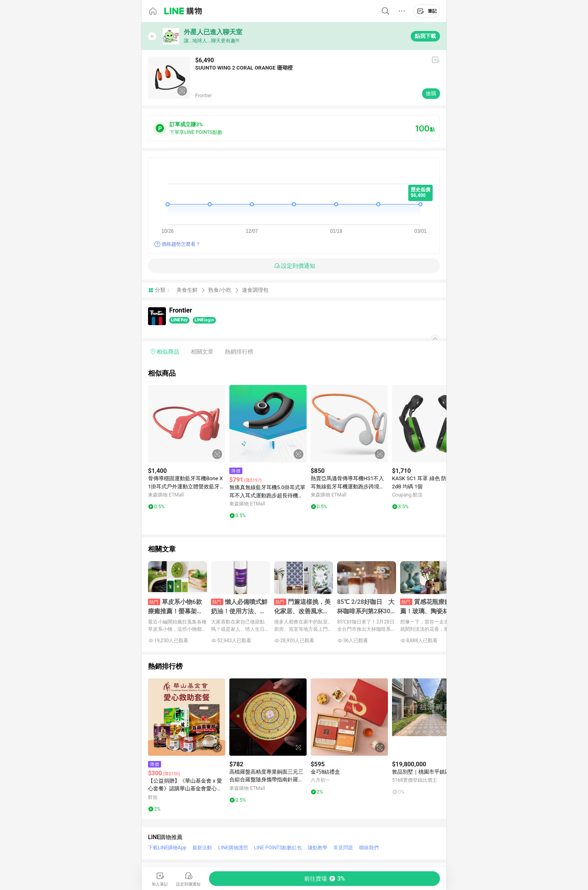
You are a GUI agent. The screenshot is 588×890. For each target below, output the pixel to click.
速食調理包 (255, 290)
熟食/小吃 (220, 290)
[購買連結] (324, 879)
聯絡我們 (369, 848)
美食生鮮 (187, 290)
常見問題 (343, 848)
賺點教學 (318, 848)
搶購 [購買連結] (431, 93)
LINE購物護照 (233, 848)
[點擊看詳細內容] (187, 424)
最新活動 (202, 848)
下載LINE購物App (167, 848)
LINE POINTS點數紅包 (278, 848)
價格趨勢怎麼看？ (181, 244)
